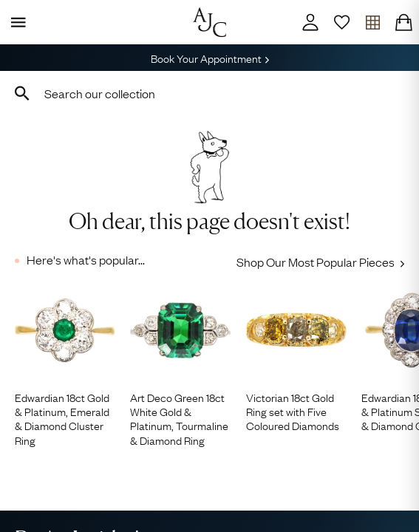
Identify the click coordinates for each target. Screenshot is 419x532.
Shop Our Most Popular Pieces (320, 262)
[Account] (310, 22)
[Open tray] (372, 22)
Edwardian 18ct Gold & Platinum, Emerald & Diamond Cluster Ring (62, 419)
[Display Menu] (16, 22)
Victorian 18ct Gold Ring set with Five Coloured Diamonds (293, 412)
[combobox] (209, 93)
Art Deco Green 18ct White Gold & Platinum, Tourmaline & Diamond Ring (179, 419)
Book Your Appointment (210, 58)
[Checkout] (403, 22)
